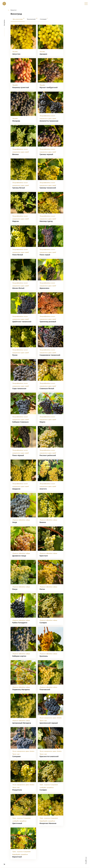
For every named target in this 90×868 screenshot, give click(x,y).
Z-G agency (86, 861)
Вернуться (14, 10)
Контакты (4, 23)
